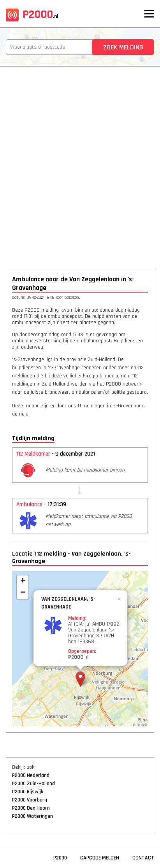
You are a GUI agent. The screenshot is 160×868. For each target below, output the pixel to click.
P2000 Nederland (31, 775)
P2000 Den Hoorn (31, 808)
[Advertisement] (80, 162)
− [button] (23, 593)
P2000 (32, 14)
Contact (143, 858)
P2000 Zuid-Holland (33, 784)
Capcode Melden (100, 858)
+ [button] (23, 581)
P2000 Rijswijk (28, 792)
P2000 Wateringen (33, 816)
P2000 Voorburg (30, 800)
